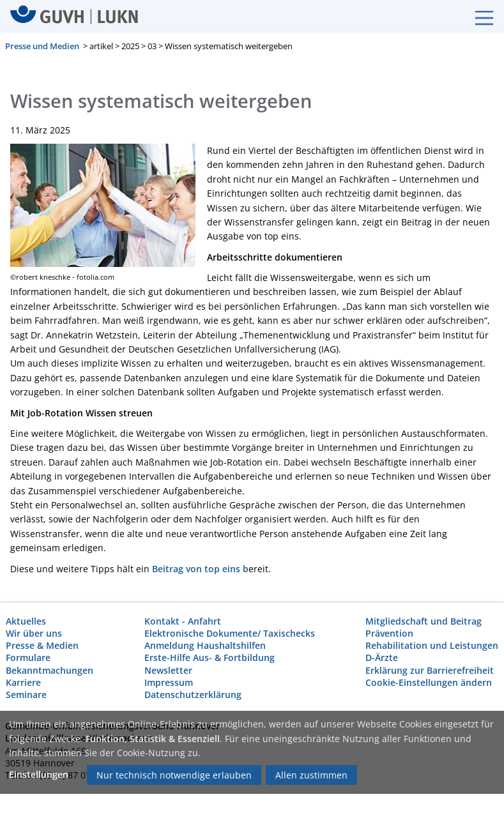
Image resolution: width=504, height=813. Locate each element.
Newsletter (168, 670)
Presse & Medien (42, 646)
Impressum (169, 682)
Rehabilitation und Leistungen (432, 646)
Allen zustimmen (311, 775)
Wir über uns (34, 633)
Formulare (28, 658)
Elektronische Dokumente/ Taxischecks (230, 633)
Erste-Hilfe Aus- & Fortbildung (210, 658)
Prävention (389, 633)
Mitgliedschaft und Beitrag (424, 621)
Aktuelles (26, 621)
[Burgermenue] (478, 17)
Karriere (23, 682)
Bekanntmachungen (50, 670)
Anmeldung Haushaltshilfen (205, 646)
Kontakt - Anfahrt (183, 621)
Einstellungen (39, 774)
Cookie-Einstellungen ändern (429, 682)
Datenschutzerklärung (193, 695)
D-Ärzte (382, 658)
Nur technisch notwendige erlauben (174, 775)
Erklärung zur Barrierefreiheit (430, 670)
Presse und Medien (42, 47)
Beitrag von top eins (196, 569)
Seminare (26, 695)
